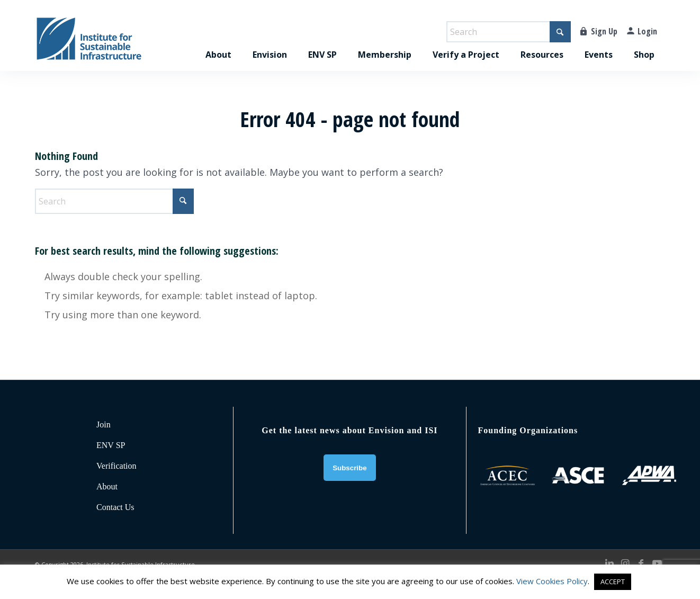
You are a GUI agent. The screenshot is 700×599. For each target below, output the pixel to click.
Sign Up (604, 31)
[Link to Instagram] (625, 563)
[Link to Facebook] (641, 563)
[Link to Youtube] (657, 563)
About (107, 486)
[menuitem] (218, 43)
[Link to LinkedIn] (609, 563)
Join (104, 424)
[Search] (509, 32)
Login (647, 31)
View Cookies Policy (552, 581)
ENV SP (111, 445)
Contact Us (115, 507)
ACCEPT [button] (613, 582)
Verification (116, 466)
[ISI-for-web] (89, 43)
